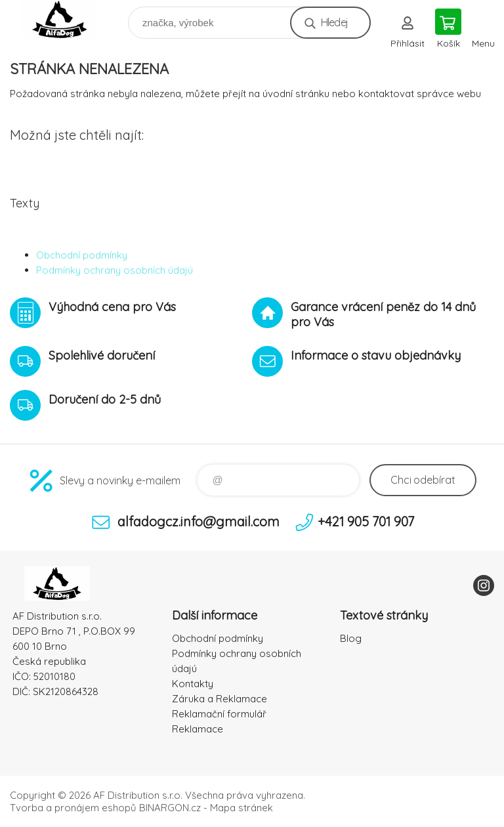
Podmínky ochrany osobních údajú (115, 270)
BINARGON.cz (170, 808)
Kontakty (193, 684)
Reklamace (198, 729)
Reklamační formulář (219, 714)
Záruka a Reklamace (220, 699)
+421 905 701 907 (366, 521)
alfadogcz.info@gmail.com (199, 521)
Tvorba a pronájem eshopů (73, 808)
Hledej (334, 22)
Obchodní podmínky (82, 255)
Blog (351, 638)
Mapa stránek (241, 808)
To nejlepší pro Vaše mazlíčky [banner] (68, 19)
